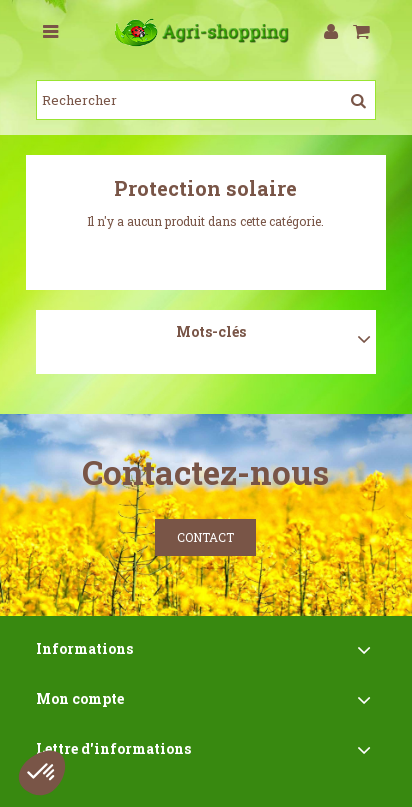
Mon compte (80, 698)
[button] (42, 773)
